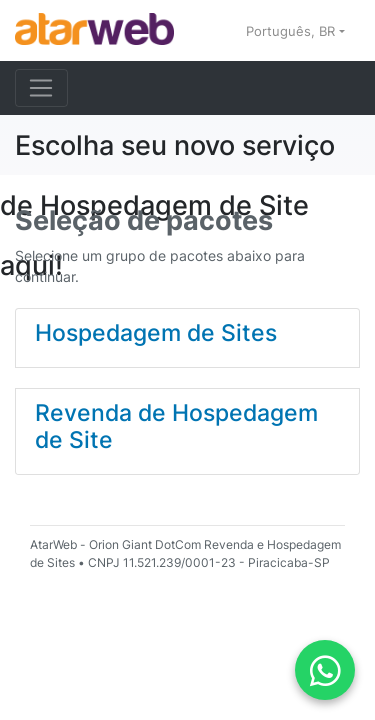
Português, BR (292, 31)
